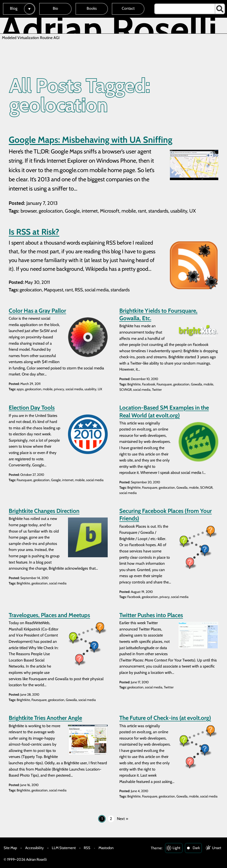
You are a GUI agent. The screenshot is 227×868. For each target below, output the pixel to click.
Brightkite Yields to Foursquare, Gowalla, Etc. (158, 314)
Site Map (10, 848)
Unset (217, 848)
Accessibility (34, 848)
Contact (128, 8)
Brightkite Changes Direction (44, 511)
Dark (196, 848)
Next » (123, 819)
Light (176, 848)
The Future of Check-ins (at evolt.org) (165, 718)
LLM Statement (64, 848)
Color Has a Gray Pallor (37, 311)
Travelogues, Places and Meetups (49, 615)
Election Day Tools (32, 408)
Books (92, 8)
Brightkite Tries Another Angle (45, 718)
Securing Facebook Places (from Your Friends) (166, 515)
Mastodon (106, 848)
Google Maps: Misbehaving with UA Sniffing (91, 140)
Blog (14, 8)
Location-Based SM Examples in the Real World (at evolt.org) (164, 411)
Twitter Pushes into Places (151, 615)
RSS (87, 848)
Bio (55, 8)
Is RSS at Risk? (34, 232)
